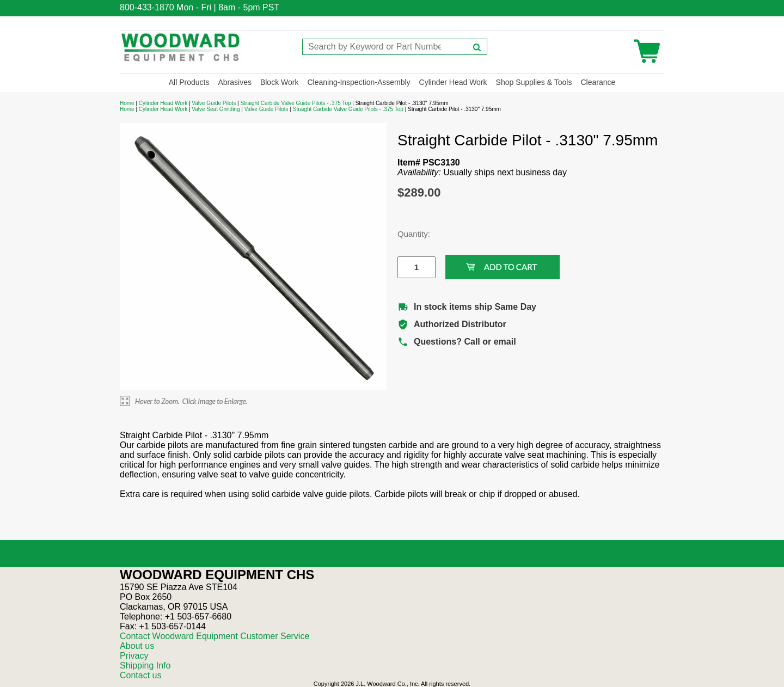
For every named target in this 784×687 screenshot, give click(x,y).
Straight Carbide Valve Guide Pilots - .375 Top (295, 103)
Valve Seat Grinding (216, 109)
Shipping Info (145, 665)
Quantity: (408, 234)
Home (127, 103)
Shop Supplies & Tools (534, 82)
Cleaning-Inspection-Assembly (359, 82)
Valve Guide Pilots (214, 103)
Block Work (280, 82)
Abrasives (234, 82)
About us (137, 646)
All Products (189, 82)
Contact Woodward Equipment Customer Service (215, 636)
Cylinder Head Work (453, 82)
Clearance (598, 82)
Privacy (134, 656)
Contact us (140, 675)
